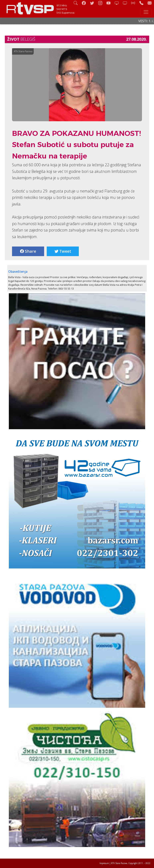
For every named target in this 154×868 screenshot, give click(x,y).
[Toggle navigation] (146, 12)
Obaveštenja (18, 272)
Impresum (104, 863)
